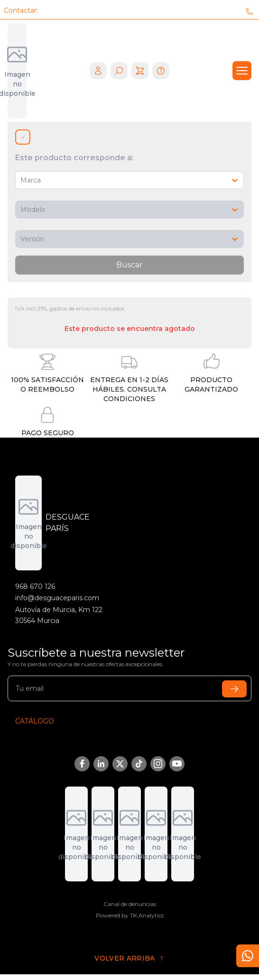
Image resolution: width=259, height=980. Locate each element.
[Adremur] (76, 834)
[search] (119, 71)
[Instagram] (158, 764)
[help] (161, 71)
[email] (129, 688)
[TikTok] (139, 764)
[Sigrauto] (156, 834)
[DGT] (103, 834)
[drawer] (242, 71)
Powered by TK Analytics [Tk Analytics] (130, 915)
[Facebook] (82, 764)
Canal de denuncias (130, 904)
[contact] (248, 956)
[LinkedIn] (101, 764)
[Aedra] (129, 834)
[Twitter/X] (120, 764)
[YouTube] (177, 764)
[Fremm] (183, 834)
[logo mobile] (17, 71)
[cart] (140, 71)
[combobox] (21, 180)
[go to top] (129, 958)
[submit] (234, 689)
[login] (98, 71)
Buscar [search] (129, 265)
